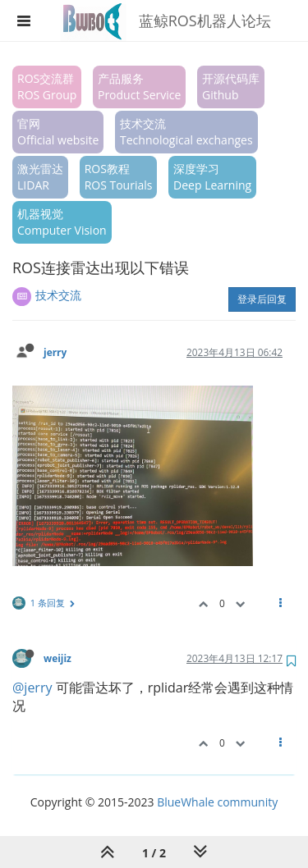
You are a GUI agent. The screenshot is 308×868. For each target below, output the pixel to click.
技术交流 (58, 295)
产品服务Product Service (139, 87)
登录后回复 (262, 299)
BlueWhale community (217, 802)
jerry (55, 352)
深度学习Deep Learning (212, 177)
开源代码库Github (231, 87)
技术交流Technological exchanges (186, 132)
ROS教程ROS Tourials (119, 177)
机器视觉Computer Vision (62, 222)
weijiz (57, 658)
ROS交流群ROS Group (47, 87)
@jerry (32, 688)
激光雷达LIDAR (40, 177)
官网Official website (58, 132)
